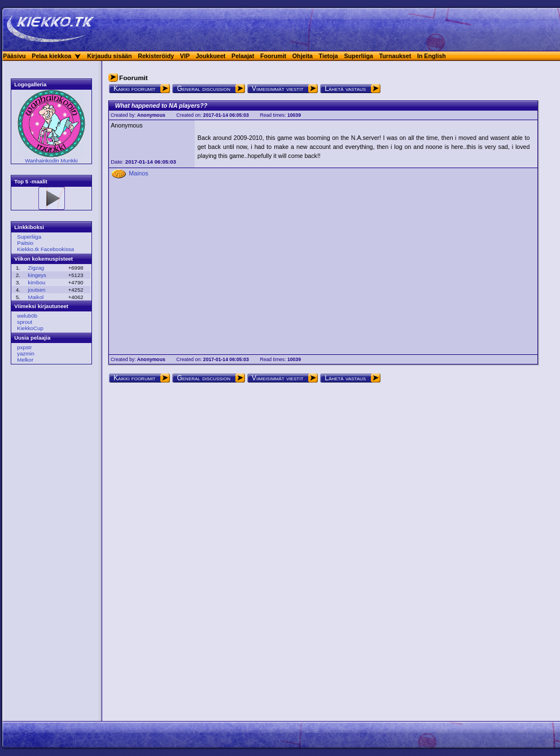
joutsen (36, 290)
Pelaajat (243, 56)
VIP (185, 56)
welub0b (27, 316)
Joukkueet (211, 56)
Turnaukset (395, 56)
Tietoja (329, 56)
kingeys (37, 275)
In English (432, 56)
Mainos (138, 173)
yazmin (25, 353)
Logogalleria (30, 84)
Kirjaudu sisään (109, 56)
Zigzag (36, 268)
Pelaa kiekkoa (51, 56)
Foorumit (273, 56)
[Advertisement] (48, 544)
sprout (25, 322)
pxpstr (24, 347)
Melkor (25, 360)
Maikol (36, 297)
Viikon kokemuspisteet (43, 259)
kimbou (36, 282)
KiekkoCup (30, 328)
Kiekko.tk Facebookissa (45, 249)
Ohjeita (303, 56)
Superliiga (358, 56)
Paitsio (25, 243)
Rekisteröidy (156, 56)
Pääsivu (14, 56)
